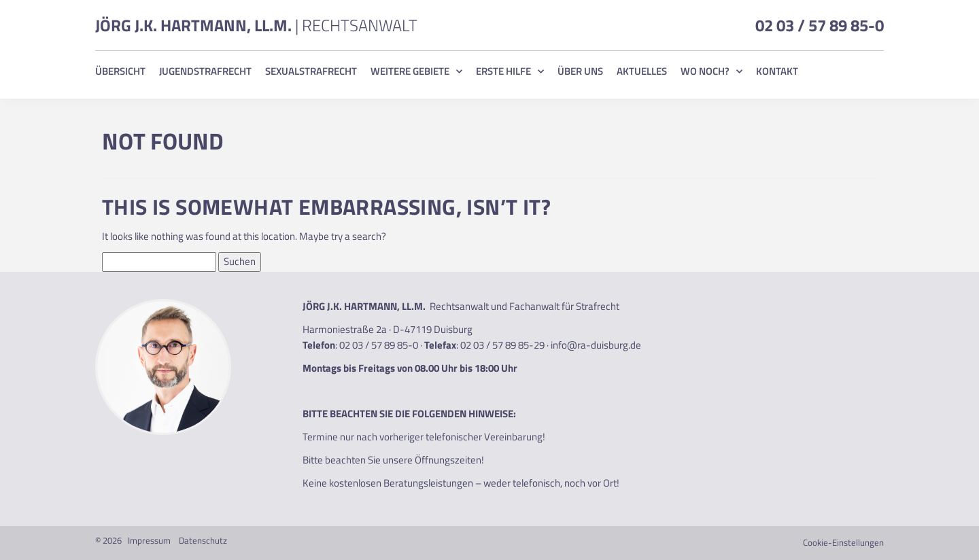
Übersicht (120, 71)
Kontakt (777, 71)
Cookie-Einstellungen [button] (843, 542)
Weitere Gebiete (416, 71)
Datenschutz (203, 540)
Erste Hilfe (510, 71)
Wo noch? (711, 71)
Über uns (580, 71)
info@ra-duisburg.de (596, 345)
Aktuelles (642, 71)
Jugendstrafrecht (205, 71)
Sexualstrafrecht (311, 71)
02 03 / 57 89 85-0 (820, 25)
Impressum (149, 540)
